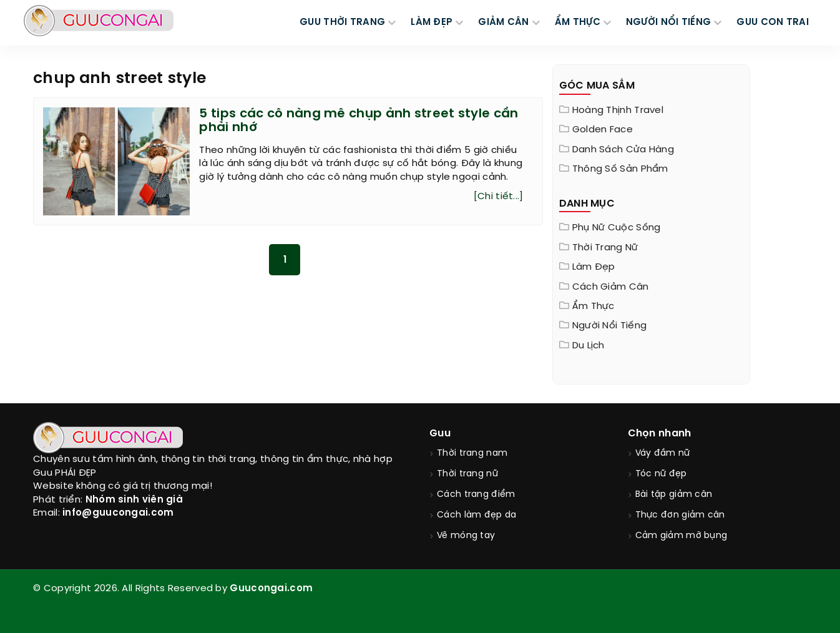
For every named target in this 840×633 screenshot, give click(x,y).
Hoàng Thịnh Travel (618, 110)
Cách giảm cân (611, 287)
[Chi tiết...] (499, 197)
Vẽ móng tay (466, 536)
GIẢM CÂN (503, 22)
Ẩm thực (593, 307)
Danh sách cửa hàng (623, 150)
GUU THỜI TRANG (342, 22)
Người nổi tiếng (610, 326)
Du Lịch (588, 346)
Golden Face (603, 130)
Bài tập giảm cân (674, 495)
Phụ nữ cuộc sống (617, 228)
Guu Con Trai (773, 22)
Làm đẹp (594, 267)
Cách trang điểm (476, 495)
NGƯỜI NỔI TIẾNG (669, 22)
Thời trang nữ (605, 248)
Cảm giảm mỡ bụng (681, 536)
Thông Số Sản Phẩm (620, 169)
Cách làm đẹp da (477, 515)
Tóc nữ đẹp (661, 474)
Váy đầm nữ (663, 454)
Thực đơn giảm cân (680, 515)
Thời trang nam (472, 454)
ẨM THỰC (578, 22)
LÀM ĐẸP (432, 22)
